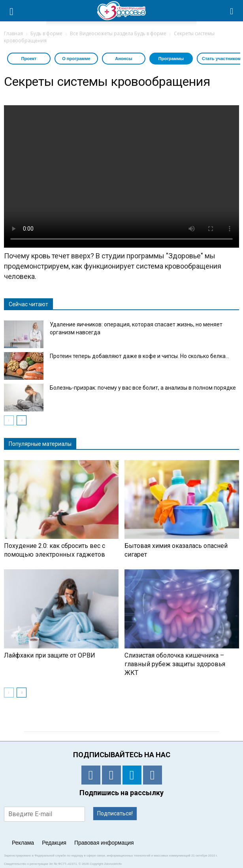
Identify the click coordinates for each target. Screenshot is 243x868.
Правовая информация (104, 843)
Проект (29, 59)
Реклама (23, 843)
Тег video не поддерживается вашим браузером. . (121, 176)
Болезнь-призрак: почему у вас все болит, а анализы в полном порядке (143, 388)
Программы (171, 59)
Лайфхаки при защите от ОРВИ (50, 655)
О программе (76, 59)
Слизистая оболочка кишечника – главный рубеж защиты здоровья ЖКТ (175, 664)
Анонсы (123, 59)
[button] (232, 11)
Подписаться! (115, 813)
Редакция (54, 843)
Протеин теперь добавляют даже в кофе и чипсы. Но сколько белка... (139, 356)
